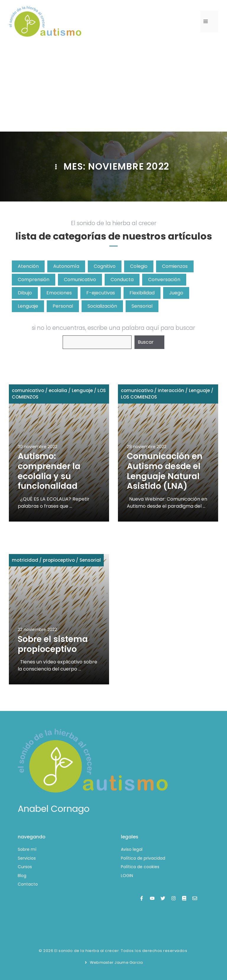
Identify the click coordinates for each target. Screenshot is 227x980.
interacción (171, 390)
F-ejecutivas (101, 293)
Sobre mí (27, 849)
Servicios (27, 858)
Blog (22, 876)
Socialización (102, 306)
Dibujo (25, 293)
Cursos (25, 867)
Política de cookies (140, 867)
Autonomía (66, 266)
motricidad (25, 560)
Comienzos (175, 266)
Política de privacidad (143, 858)
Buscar (146, 342)
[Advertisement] (113, 87)
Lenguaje (28, 306)
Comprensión (34, 280)
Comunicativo (80, 280)
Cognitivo (105, 266)
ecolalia (58, 390)
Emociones (59, 293)
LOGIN (127, 876)
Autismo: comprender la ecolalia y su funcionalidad (49, 471)
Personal (63, 306)
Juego (176, 293)
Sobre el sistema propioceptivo (53, 644)
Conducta (122, 280)
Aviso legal (132, 849)
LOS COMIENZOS (139, 397)
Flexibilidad (142, 293)
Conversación (164, 280)
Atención (28, 266)
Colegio (139, 266)
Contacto (28, 884)
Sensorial (142, 306)
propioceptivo (59, 560)
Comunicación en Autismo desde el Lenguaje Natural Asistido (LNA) (165, 471)
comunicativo (28, 390)
